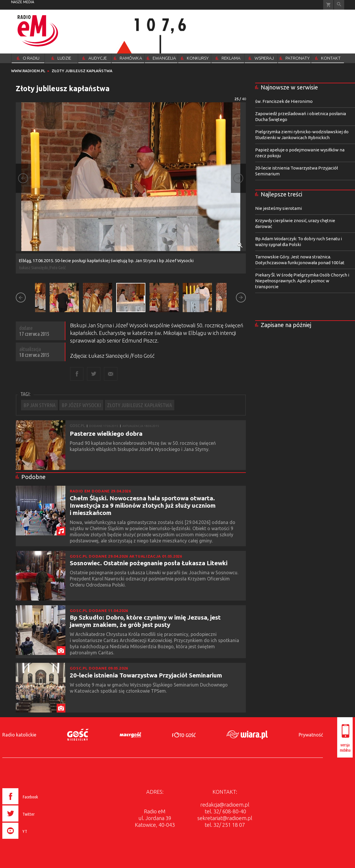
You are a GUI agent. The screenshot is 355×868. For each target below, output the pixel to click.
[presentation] (33, 840)
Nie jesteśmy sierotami (279, 208)
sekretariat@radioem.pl (225, 818)
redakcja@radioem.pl (225, 805)
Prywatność (311, 735)
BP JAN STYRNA (39, 405)
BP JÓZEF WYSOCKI (81, 405)
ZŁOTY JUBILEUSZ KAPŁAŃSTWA (140, 405)
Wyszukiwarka (339, 5)
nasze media (23, 2)
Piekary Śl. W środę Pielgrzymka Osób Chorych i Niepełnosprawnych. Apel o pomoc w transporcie (302, 281)
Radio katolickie (19, 735)
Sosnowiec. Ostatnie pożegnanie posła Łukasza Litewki (149, 563)
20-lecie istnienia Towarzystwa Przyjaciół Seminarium (146, 675)
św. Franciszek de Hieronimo (284, 101)
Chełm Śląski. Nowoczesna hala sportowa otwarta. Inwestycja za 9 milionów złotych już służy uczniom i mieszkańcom (143, 505)
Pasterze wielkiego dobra (106, 433)
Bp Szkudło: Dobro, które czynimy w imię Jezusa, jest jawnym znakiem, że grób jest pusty (145, 621)
